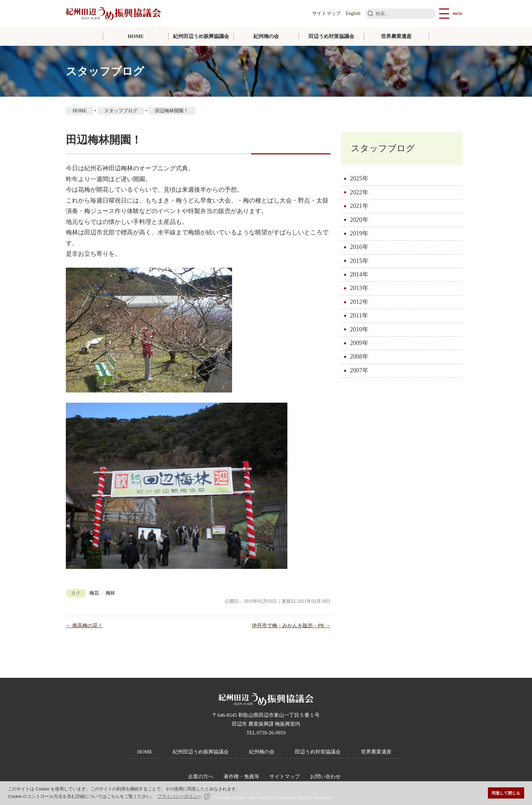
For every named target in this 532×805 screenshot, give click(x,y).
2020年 (359, 220)
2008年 (359, 357)
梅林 (110, 593)
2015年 (359, 261)
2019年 (359, 233)
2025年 (359, 178)
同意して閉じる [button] (506, 793)
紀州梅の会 (266, 36)
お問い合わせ (325, 777)
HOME (136, 36)
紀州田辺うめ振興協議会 (201, 36)
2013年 (359, 288)
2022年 (359, 192)
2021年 (359, 206)
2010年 (359, 329)
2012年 (359, 302)
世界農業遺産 (396, 36)
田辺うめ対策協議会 (331, 36)
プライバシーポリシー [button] (179, 796)
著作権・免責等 (241, 777)
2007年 (359, 370)
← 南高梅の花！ (84, 626)
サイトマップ (326, 13)
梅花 (94, 593)
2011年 (359, 315)
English (353, 13)
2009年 (359, 343)
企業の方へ (201, 777)
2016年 (359, 247)
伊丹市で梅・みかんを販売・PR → (291, 626)
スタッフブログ (383, 148)
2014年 (359, 274)
